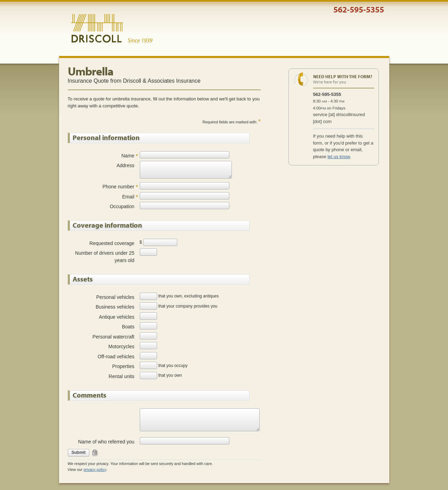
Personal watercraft (113, 337)
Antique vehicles (117, 317)
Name (128, 156)
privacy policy (95, 469)
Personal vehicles (115, 297)
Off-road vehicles (116, 357)
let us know (339, 157)
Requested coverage (112, 243)
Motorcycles (121, 346)
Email (128, 197)
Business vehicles (115, 307)
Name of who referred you (106, 442)
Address (125, 165)
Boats (128, 327)
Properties (123, 366)
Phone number (119, 187)
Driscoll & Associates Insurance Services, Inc (112, 28)
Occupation (122, 206)
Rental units (122, 376)
